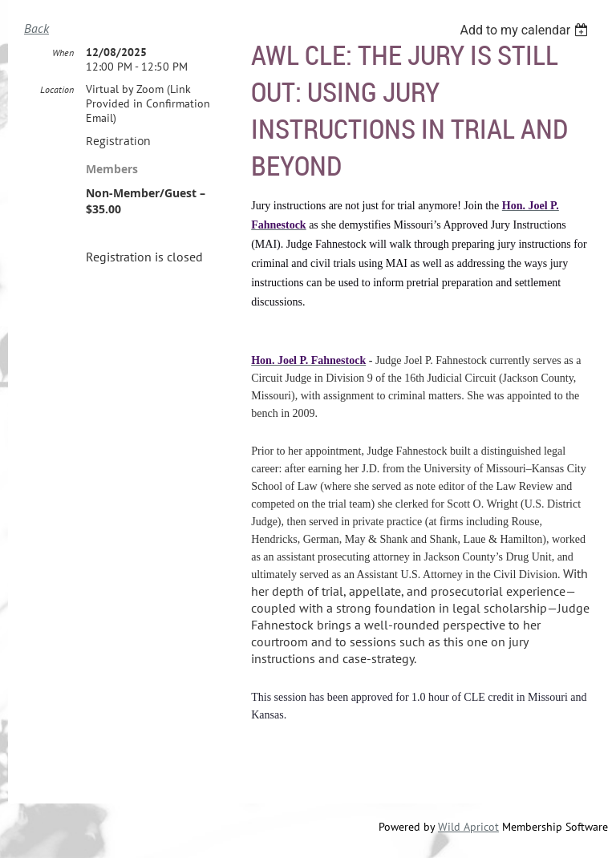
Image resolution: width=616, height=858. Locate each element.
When (63, 53)
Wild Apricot (468, 827)
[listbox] (526, 30)
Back (36, 28)
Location (57, 89)
